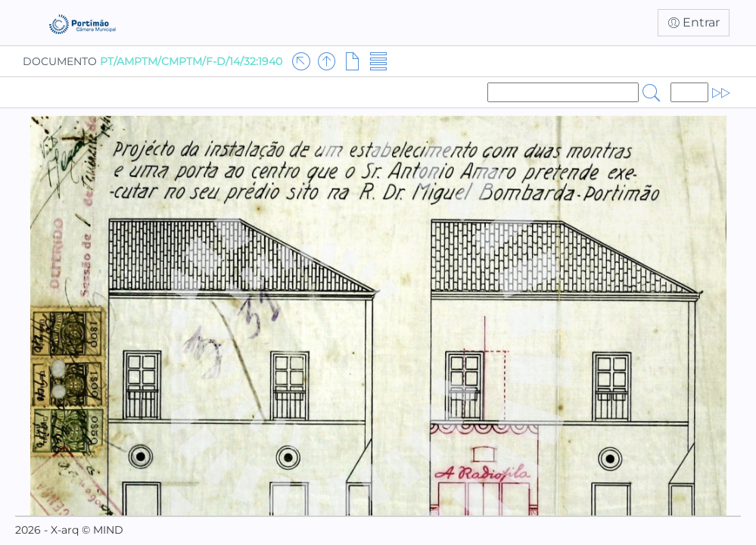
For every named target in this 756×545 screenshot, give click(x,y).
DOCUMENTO (152, 61)
